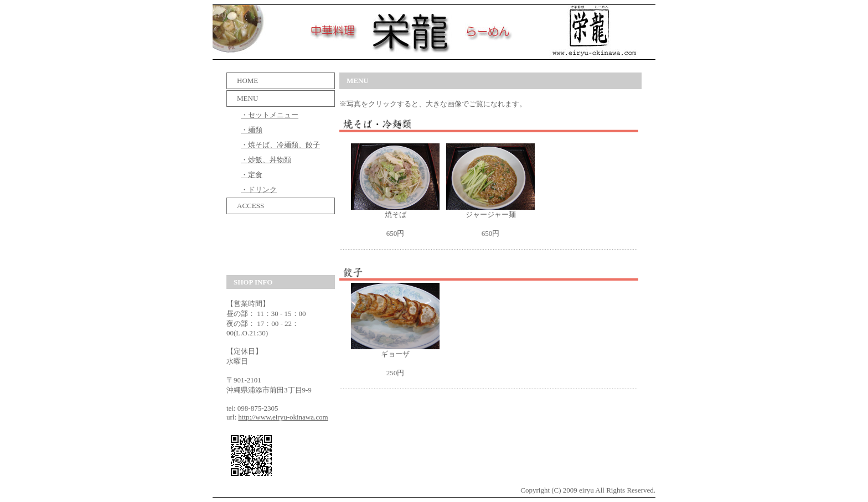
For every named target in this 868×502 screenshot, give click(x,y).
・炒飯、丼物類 (266, 160)
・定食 (252, 175)
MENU (244, 98)
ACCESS (247, 206)
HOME (244, 81)
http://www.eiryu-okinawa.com (283, 417)
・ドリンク (259, 190)
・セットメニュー (270, 115)
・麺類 (252, 130)
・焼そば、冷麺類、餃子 (280, 145)
